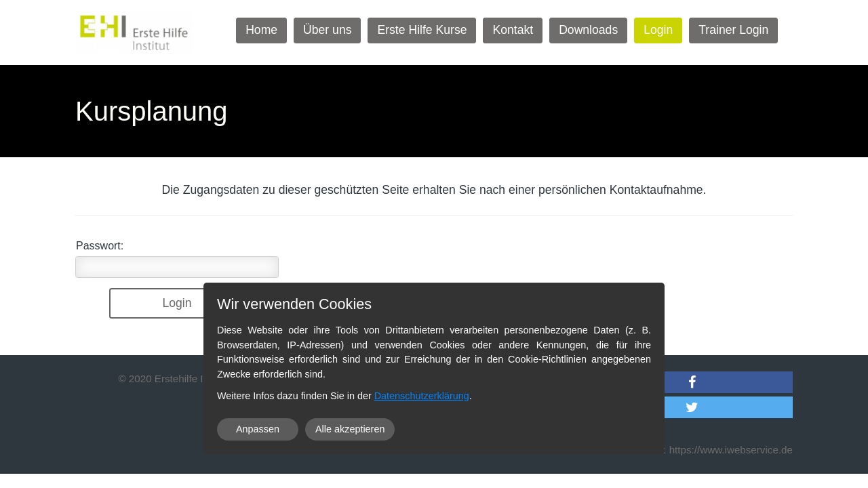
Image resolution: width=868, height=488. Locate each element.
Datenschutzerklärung (422, 396)
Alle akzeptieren (350, 429)
